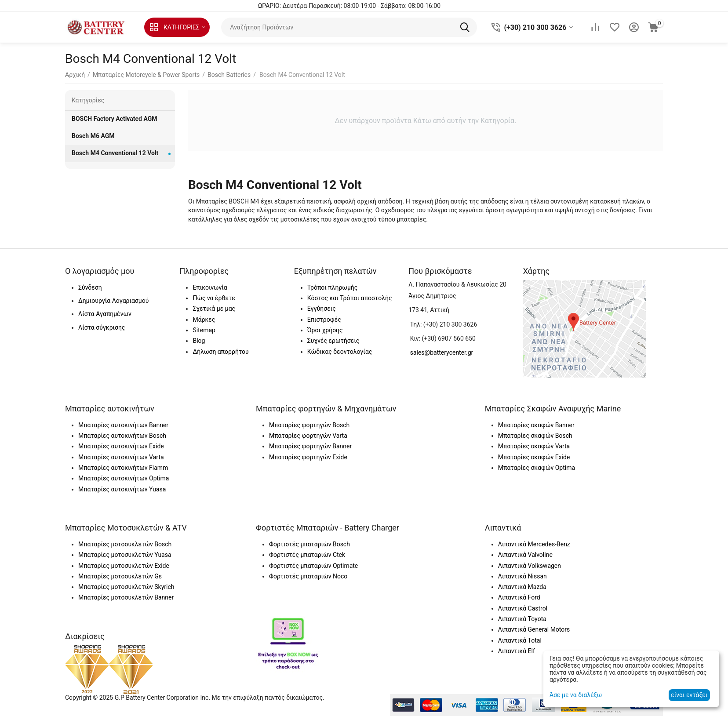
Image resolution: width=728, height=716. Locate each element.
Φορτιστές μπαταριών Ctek (307, 555)
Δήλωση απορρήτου (220, 352)
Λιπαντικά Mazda (522, 587)
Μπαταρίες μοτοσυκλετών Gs (120, 576)
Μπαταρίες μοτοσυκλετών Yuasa (125, 555)
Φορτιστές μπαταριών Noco (308, 576)
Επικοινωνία (210, 287)
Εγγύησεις (322, 309)
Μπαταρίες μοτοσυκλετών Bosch (125, 544)
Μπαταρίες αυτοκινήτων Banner (123, 425)
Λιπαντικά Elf (517, 651)
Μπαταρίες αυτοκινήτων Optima (124, 478)
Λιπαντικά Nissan (522, 576)
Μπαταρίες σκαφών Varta (534, 446)
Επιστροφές (324, 320)
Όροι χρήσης (325, 330)
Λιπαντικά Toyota (522, 619)
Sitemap (204, 330)
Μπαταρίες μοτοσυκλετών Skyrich (126, 587)
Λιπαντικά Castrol (523, 608)
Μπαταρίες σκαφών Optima (537, 468)
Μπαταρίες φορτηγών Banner (310, 446)
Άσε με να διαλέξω (576, 695)
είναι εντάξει (689, 695)
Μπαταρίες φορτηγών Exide (308, 457)
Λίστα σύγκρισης (102, 327)
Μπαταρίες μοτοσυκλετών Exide (124, 566)
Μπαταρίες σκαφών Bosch (535, 436)
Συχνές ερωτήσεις (333, 341)
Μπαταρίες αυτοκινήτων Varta (121, 457)
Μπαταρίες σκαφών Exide (534, 457)
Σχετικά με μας (214, 309)
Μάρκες (204, 320)
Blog (199, 341)
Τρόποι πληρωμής (332, 287)
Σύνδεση (90, 287)
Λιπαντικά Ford (519, 597)
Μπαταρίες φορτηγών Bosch (309, 425)
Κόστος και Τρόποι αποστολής (350, 298)
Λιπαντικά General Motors (534, 629)
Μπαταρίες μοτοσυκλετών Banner (126, 597)
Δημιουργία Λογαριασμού (113, 301)
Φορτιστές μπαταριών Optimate (313, 566)
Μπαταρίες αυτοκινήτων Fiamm (123, 468)
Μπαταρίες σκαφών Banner (536, 425)
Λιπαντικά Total (520, 640)
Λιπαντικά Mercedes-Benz (534, 544)
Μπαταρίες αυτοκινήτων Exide (121, 446)
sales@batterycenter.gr (442, 353)
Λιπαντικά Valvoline (525, 555)
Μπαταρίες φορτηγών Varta (308, 436)
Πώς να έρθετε (214, 298)
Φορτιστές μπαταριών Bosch (309, 544)
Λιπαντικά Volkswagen (530, 566)
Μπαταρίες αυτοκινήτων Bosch (122, 436)
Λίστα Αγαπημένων (105, 314)
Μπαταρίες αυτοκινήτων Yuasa (122, 489)
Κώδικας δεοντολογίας (340, 352)
